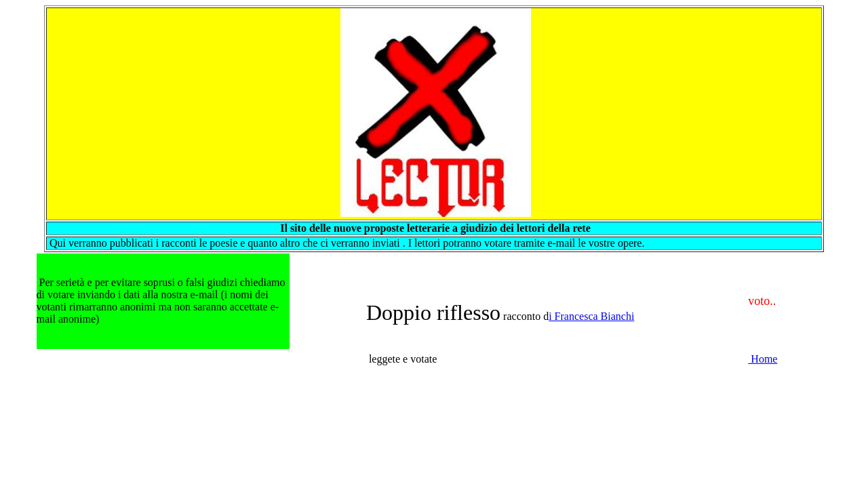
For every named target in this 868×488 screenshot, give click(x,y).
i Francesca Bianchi (591, 316)
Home (763, 359)
